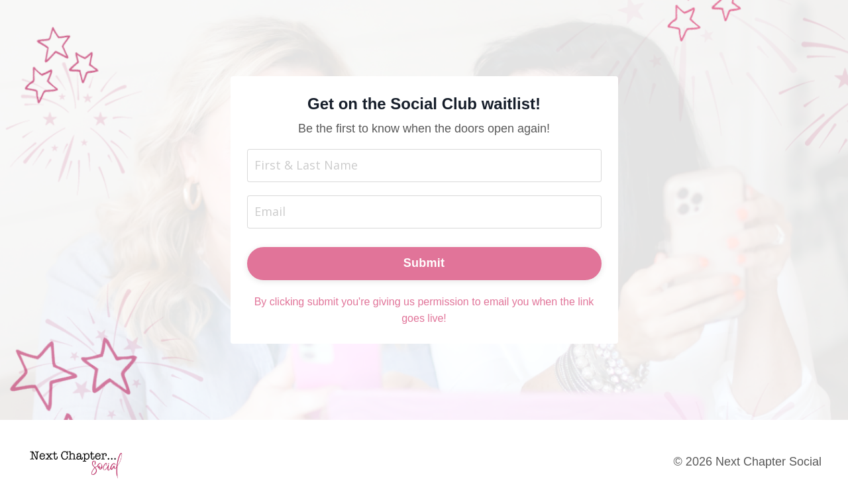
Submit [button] (424, 263)
